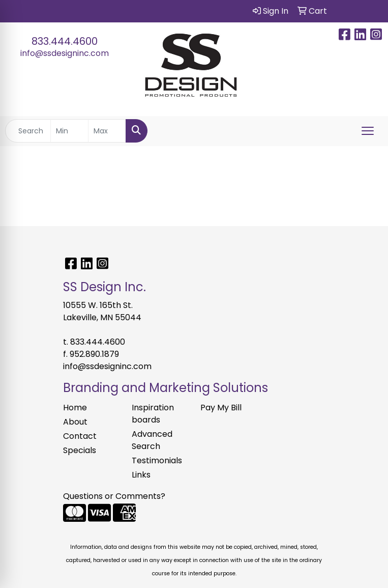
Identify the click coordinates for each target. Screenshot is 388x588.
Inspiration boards (153, 414)
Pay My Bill (221, 408)
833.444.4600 (65, 41)
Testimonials (157, 460)
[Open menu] (368, 131)
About (75, 422)
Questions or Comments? (114, 496)
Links (141, 475)
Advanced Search (152, 440)
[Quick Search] (28, 131)
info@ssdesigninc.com (65, 53)
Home (75, 408)
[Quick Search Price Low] (69, 131)
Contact (80, 436)
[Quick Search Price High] (107, 131)
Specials (80, 450)
